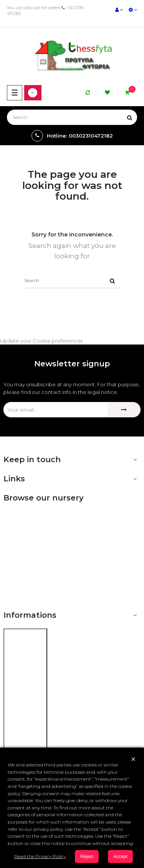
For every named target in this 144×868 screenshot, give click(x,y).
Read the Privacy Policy (40, 856)
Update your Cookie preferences (41, 341)
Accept (120, 857)
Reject (87, 857)
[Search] (72, 117)
